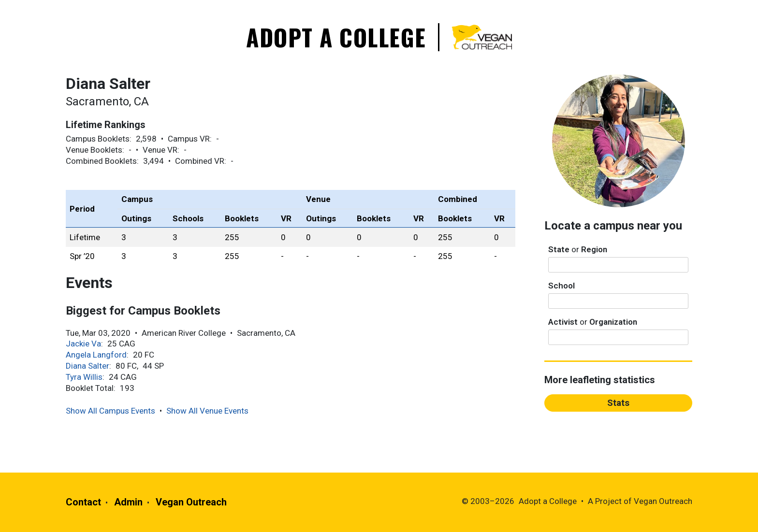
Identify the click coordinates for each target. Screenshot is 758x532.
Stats (618, 403)
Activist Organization (593, 322)
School (561, 286)
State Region (578, 249)
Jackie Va (83, 344)
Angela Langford (96, 355)
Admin (128, 502)
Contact (83, 502)
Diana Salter (87, 366)
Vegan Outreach (191, 502)
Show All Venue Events (207, 411)
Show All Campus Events (110, 411)
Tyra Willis (84, 377)
